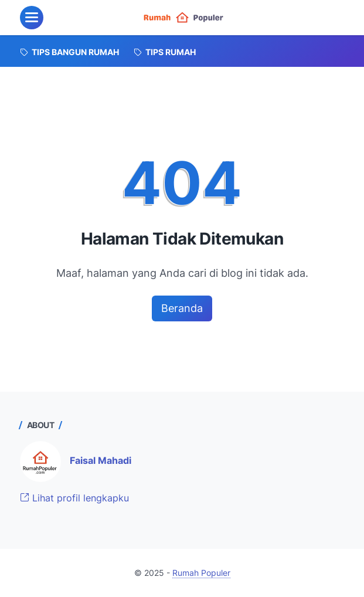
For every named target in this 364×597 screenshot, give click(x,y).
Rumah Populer (201, 573)
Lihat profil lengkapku (74, 498)
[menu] (32, 18)
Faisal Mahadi (101, 460)
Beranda (182, 308)
